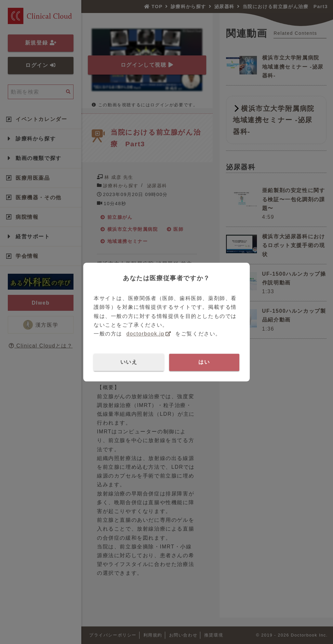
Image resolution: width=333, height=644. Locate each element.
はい (204, 362)
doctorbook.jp (146, 334)
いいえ (129, 362)
